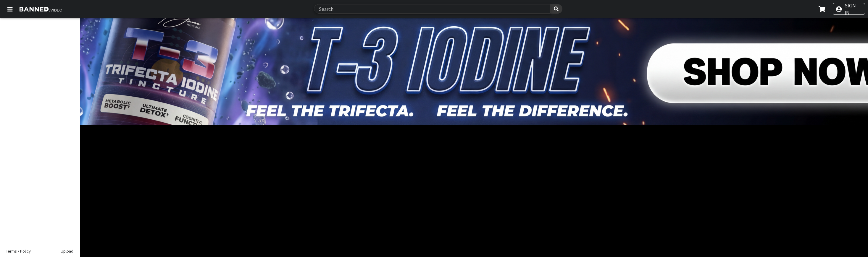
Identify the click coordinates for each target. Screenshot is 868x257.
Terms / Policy (18, 251)
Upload (67, 251)
